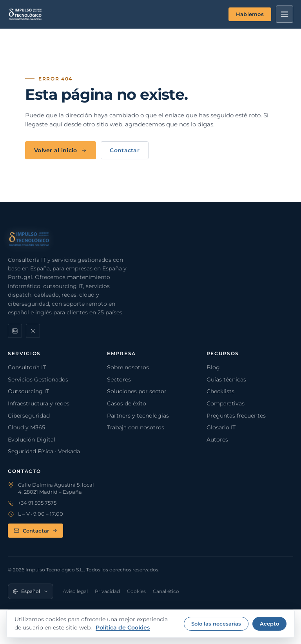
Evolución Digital (32, 440)
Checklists (220, 391)
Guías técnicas (226, 379)
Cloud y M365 (26, 427)
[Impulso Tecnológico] (25, 14)
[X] (33, 331)
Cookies (136, 591)
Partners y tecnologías (138, 416)
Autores (217, 440)
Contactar (125, 150)
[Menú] (285, 14)
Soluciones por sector (137, 391)
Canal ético (166, 591)
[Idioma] (31, 591)
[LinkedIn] (15, 331)
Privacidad (107, 591)
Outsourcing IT (28, 391)
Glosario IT (221, 427)
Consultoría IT (27, 367)
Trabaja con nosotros (136, 427)
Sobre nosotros (128, 367)
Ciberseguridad (29, 416)
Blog (213, 367)
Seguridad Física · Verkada (44, 451)
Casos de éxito (127, 403)
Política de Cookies (123, 628)
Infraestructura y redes (39, 403)
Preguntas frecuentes (236, 416)
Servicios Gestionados (38, 379)
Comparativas (226, 403)
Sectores (119, 379)
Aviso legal (75, 591)
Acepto (269, 624)
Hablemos (250, 14)
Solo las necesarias (216, 624)
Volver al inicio (61, 150)
